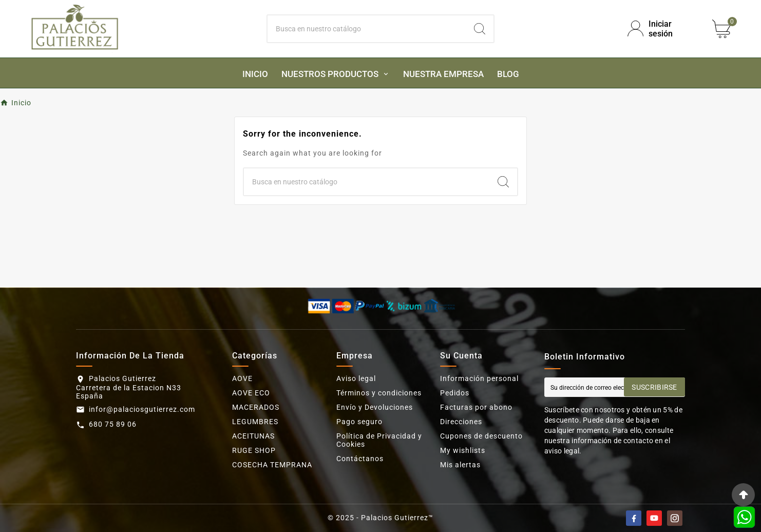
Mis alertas (460, 465)
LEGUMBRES (255, 422)
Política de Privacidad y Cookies (379, 440)
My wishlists (463, 450)
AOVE (242, 378)
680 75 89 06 (113, 424)
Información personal (479, 378)
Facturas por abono (476, 407)
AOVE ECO (251, 393)
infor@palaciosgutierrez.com (142, 409)
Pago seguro (359, 422)
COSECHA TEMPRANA (272, 465)
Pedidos (455, 393)
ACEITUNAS (253, 436)
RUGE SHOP (254, 450)
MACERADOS (256, 407)
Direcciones (461, 422)
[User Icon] (661, 29)
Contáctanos (360, 459)
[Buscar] (367, 29)
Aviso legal (356, 378)
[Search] (480, 29)
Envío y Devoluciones (375, 407)
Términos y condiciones (379, 393)
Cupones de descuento (481, 436)
